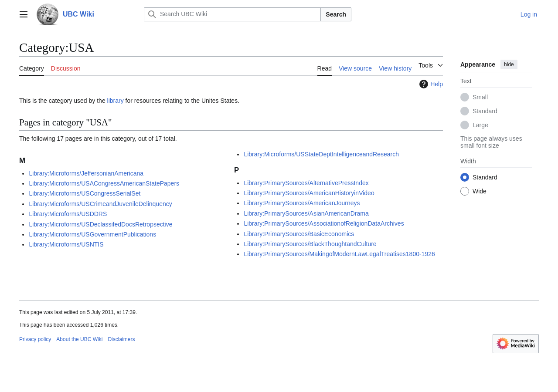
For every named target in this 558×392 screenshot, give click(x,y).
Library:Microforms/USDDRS (68, 214)
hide (509, 64)
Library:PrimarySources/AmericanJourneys (302, 203)
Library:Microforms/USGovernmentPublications (92, 234)
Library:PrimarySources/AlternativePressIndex (306, 183)
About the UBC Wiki (79, 339)
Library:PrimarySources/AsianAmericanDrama (306, 213)
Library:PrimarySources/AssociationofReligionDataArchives (324, 223)
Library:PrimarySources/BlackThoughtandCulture (310, 244)
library (116, 101)
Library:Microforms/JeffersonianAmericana (86, 173)
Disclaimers (121, 339)
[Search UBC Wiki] (232, 14)
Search (336, 14)
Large (480, 125)
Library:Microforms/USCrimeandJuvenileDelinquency (100, 204)
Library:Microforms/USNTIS (66, 244)
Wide (480, 191)
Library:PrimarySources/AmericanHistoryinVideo (309, 193)
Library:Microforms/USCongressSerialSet (85, 193)
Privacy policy (35, 339)
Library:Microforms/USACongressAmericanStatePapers (104, 183)
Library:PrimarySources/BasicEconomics (299, 234)
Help (430, 84)
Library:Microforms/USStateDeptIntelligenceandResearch (321, 154)
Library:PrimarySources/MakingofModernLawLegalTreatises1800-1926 (339, 254)
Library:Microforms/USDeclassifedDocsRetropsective (100, 224)
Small (480, 97)
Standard (485, 111)
